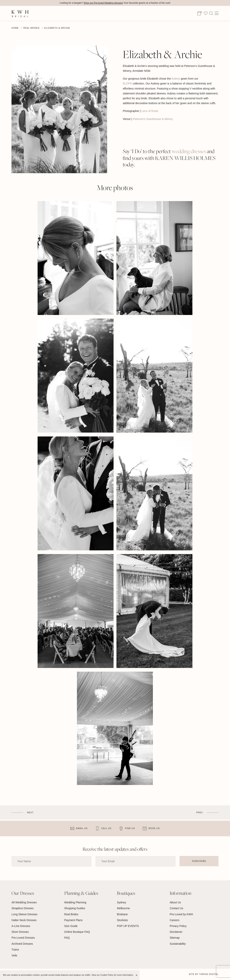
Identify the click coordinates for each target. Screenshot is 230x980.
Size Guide (71, 926)
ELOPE (127, 83)
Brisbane (122, 914)
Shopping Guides (75, 908)
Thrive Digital (209, 974)
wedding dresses (189, 151)
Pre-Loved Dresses (23, 938)
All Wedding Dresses (24, 902)
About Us (175, 902)
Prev (200, 812)
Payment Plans (73, 920)
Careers (174, 920)
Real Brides (31, 28)
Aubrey (175, 79)
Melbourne (123, 908)
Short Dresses (20, 932)
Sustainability (178, 944)
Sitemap (175, 938)
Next (30, 812)
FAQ (67, 938)
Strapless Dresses (23, 908)
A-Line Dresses (21, 926)
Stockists (122, 920)
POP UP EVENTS (128, 926)
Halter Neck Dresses (24, 920)
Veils (14, 955)
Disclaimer (176, 932)
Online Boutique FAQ (77, 932)
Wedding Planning (75, 902)
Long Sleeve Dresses (24, 914)
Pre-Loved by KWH (181, 914)
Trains (15, 950)
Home (15, 28)
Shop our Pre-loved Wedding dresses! (103, 3)
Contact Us (176, 908)
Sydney (121, 902)
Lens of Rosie (150, 111)
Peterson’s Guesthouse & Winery (153, 119)
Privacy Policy (178, 926)
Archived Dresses (22, 944)
